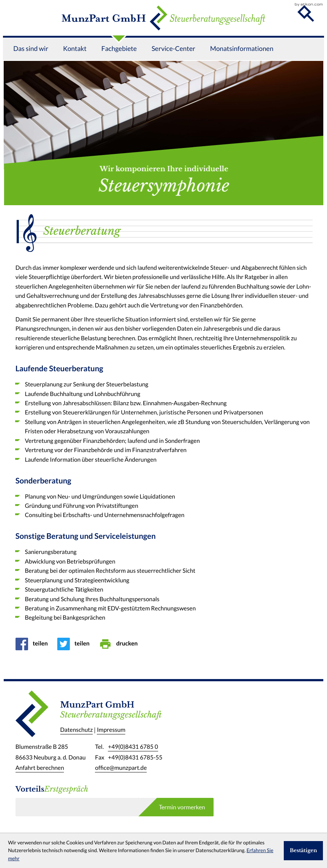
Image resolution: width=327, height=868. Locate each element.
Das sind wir (31, 59)
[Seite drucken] (121, 644)
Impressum (111, 730)
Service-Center (173, 59)
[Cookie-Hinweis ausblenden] (303, 851)
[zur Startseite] (163, 23)
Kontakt (75, 59)
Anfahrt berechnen (40, 768)
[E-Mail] (77, 807)
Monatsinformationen (241, 59)
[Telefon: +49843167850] (133, 747)
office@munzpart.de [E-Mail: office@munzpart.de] (121, 768)
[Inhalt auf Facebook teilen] (34, 644)
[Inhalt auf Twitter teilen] (76, 644)
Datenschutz (76, 730)
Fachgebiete (119, 59)
